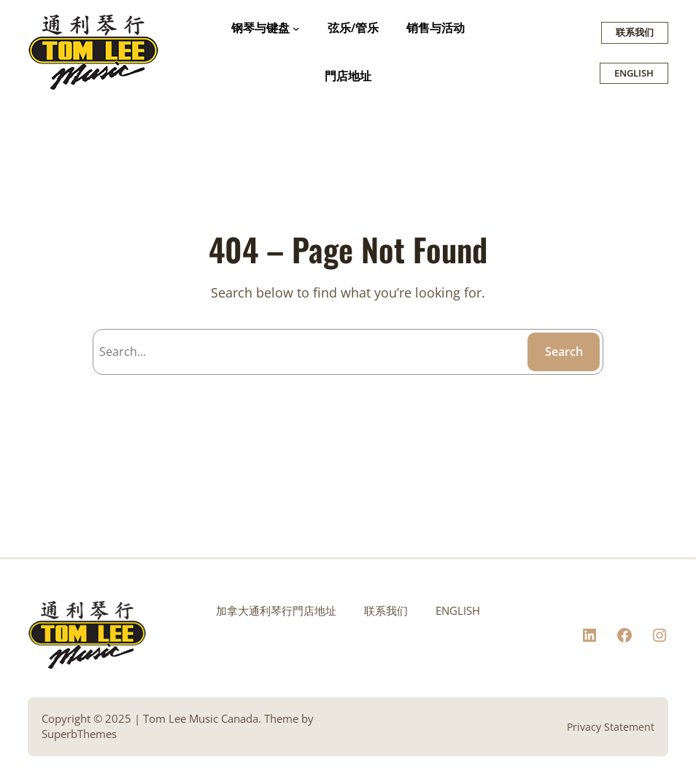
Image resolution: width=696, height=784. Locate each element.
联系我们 (635, 32)
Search (564, 352)
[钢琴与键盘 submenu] (296, 28)
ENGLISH (634, 73)
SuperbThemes (79, 734)
